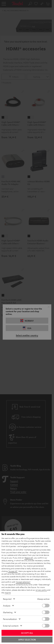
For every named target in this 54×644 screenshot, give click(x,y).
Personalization (10, 619)
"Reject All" (29, 558)
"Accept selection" (23, 582)
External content (11, 626)
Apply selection (27, 640)
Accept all (27, 633)
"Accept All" (13, 571)
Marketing (8, 612)
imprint (8, 593)
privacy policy (41, 590)
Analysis (7, 606)
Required (7, 599)
